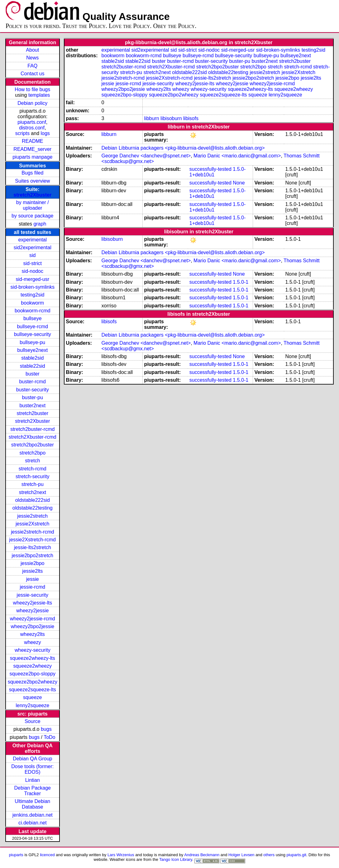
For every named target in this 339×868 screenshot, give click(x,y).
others (269, 855)
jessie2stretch (32, 516)
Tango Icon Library (176, 859)
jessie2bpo (33, 563)
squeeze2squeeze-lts (33, 690)
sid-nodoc (33, 271)
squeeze (33, 697)
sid (32, 255)
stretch (32, 461)
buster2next (32, 406)
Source (33, 721)
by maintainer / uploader (33, 205)
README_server (32, 149)
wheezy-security (33, 650)
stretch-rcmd (33, 469)
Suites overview (32, 181)
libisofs (191, 118)
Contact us (32, 74)
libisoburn (171, 118)
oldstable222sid (33, 500)
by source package (32, 216)
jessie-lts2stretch (33, 547)
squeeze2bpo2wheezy (33, 682)
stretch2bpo (32, 453)
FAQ (32, 66)
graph (40, 224)
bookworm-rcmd (33, 311)
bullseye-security (33, 334)
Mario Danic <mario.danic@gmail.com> (237, 156)
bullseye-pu (32, 342)
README (32, 141)
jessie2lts (32, 571)
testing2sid (33, 295)
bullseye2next (32, 350)
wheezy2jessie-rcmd (33, 619)
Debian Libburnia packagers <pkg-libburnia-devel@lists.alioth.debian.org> (183, 148)
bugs (46, 729)
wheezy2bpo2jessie (32, 626)
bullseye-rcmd (32, 327)
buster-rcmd (33, 382)
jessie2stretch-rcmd (33, 532)
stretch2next (33, 492)
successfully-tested (210, 169)
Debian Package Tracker (33, 791)
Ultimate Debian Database (32, 804)
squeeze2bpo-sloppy (32, 674)
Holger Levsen (241, 855)
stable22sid (33, 366)
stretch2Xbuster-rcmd (33, 437)
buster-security (33, 390)
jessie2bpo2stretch (33, 555)
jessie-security (33, 595)
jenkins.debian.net (33, 815)
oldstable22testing (33, 508)
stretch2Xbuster (32, 195)
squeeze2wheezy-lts (33, 658)
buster (32, 374)
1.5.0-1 (241, 282)
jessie (33, 579)
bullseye (33, 318)
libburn (152, 118)
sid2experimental (33, 247)
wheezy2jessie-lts (33, 603)
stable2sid (32, 358)
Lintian (33, 780)
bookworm (32, 303)
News (32, 58)
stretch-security (32, 476)
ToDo (49, 737)
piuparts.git (296, 855)
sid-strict (32, 263)
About (32, 50)
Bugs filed (32, 173)
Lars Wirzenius (121, 855)
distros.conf (32, 128)
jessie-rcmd (32, 587)
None (239, 183)
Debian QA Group (32, 759)
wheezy (32, 642)
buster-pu (32, 397)
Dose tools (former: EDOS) (32, 769)
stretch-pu (33, 484)
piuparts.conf (32, 122)
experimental (32, 240)
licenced (47, 855)
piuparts (16, 855)
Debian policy (32, 103)
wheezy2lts (33, 634)
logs (45, 133)
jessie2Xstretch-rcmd (33, 540)
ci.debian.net (33, 823)
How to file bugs (32, 89)
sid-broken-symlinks (33, 287)
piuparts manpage (32, 157)
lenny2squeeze (32, 705)
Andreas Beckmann (202, 855)
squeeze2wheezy (32, 666)
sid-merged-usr (32, 279)
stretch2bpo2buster (33, 445)
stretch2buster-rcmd (32, 429)
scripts (22, 133)
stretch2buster (33, 413)
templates (39, 95)
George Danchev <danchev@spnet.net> (146, 156)
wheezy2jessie (32, 611)
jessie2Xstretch (33, 524)
